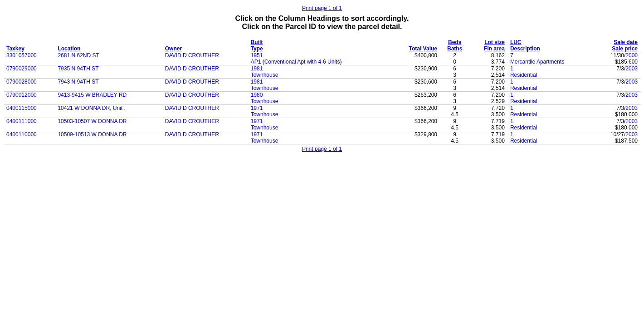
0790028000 (22, 82)
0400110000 (22, 134)
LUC (516, 42)
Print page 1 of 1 (322, 8)
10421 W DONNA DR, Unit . (91, 108)
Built (257, 42)
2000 (632, 55)
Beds (455, 42)
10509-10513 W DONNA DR (92, 134)
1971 (257, 108)
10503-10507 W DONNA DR (92, 121)
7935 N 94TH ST (78, 69)
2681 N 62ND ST (78, 55)
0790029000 (22, 69)
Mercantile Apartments (537, 62)
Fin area (494, 49)
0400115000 (22, 108)
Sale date (626, 42)
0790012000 (22, 95)
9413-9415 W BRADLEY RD (92, 95)
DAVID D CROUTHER (192, 55)
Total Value (423, 49)
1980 (257, 95)
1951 (257, 55)
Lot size (495, 42)
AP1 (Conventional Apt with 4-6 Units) (296, 62)
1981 (257, 69)
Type (257, 49)
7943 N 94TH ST (78, 82)
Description (525, 49)
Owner (173, 49)
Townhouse (265, 75)
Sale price (625, 49)
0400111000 (22, 121)
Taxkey (15, 49)
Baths (455, 49)
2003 (632, 69)
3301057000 (22, 55)
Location (69, 49)
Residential (524, 75)
